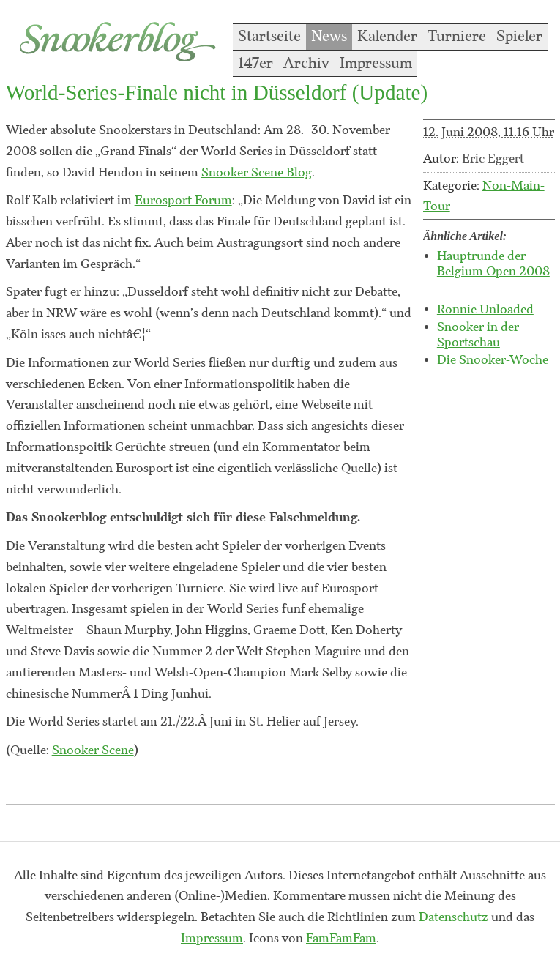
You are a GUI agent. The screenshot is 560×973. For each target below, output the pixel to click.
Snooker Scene (93, 750)
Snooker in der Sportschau (478, 335)
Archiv (306, 64)
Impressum (376, 64)
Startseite (269, 37)
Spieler (519, 37)
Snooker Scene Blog (257, 173)
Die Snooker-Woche (493, 360)
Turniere (457, 37)
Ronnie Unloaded (485, 310)
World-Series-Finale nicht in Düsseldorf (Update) (217, 92)
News (329, 37)
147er (255, 64)
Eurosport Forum (183, 201)
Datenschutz (453, 917)
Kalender (387, 37)
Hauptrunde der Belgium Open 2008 (493, 264)
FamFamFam (341, 939)
